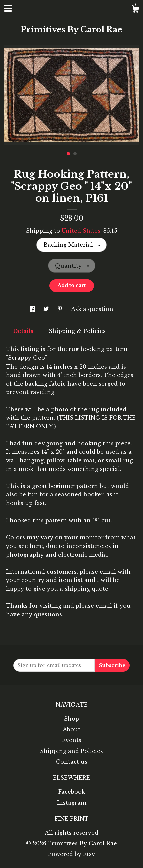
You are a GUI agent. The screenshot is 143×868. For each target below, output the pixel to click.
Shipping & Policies (77, 331)
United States (81, 231)
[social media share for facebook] (33, 309)
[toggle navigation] (8, 8)
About (71, 729)
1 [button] (68, 154)
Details (23, 331)
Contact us (72, 762)
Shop (71, 719)
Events (72, 740)
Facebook (72, 792)
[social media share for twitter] (47, 309)
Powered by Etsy (71, 854)
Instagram (72, 803)
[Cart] (135, 10)
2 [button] (75, 154)
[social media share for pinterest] (61, 309)
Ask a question (92, 309)
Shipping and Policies (71, 751)
